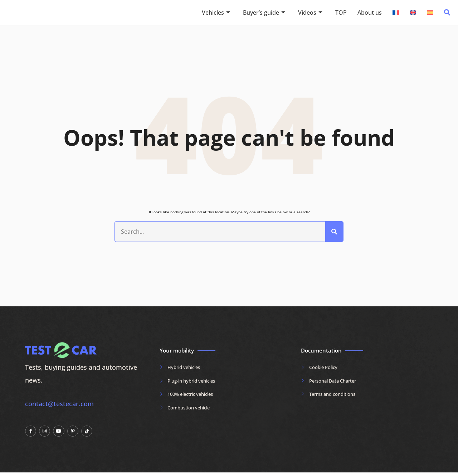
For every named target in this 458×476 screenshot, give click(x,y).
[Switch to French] (396, 13)
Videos (310, 13)
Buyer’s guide (264, 13)
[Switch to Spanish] (430, 13)
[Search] (334, 233)
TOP (341, 13)
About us (370, 13)
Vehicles (216, 13)
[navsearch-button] (447, 14)
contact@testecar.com (59, 407)
